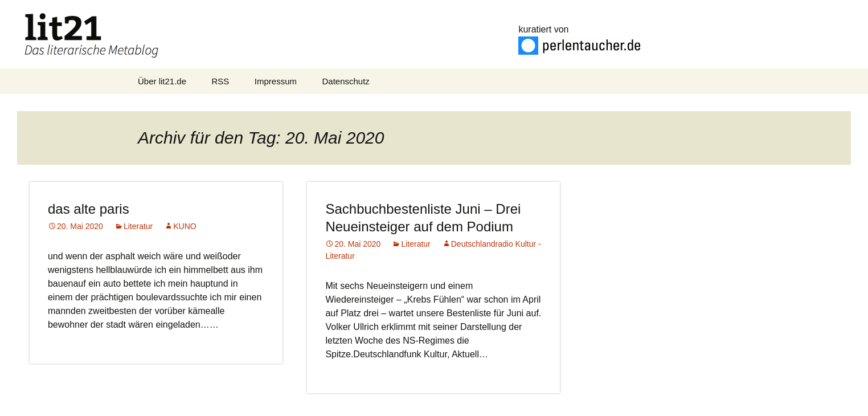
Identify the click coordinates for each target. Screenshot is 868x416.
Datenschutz (345, 81)
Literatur (138, 226)
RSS (221, 81)
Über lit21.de (162, 81)
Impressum (276, 81)
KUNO (185, 226)
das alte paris (89, 209)
